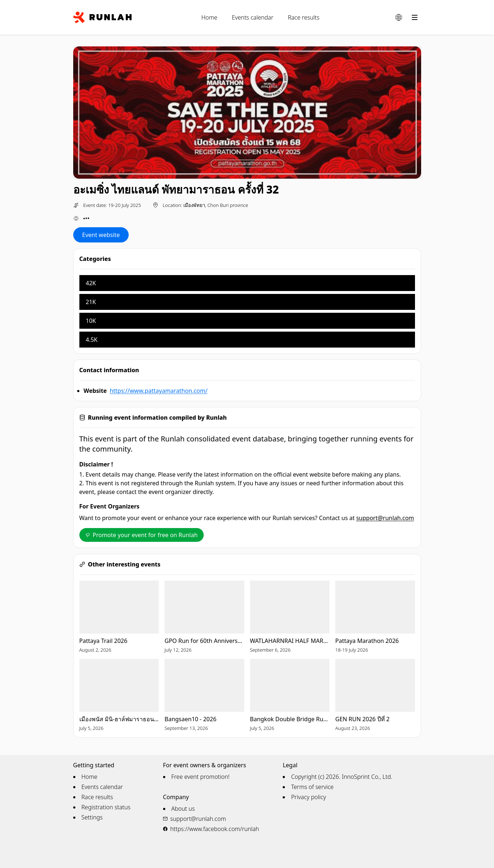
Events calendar (253, 17)
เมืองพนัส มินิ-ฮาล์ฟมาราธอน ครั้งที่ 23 (119, 719)
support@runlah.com (385, 518)
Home (209, 17)
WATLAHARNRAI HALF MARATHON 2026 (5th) (290, 641)
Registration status (106, 807)
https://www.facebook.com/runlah (215, 829)
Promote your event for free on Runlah (142, 535)
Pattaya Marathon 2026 (367, 641)
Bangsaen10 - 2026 (190, 719)
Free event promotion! (201, 777)
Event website (101, 235)
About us (183, 809)
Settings (92, 817)
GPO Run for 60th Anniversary (204, 641)
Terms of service (312, 787)
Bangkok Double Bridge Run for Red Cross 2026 (290, 719)
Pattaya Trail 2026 (103, 641)
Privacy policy (308, 797)
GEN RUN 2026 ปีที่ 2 (362, 719)
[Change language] (399, 17)
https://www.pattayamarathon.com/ (159, 391)
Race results (304, 17)
